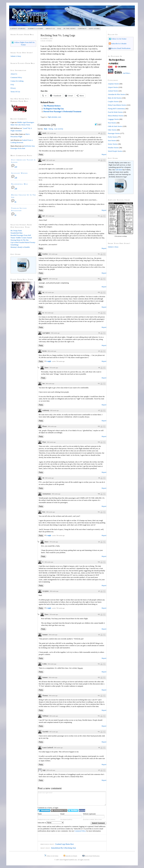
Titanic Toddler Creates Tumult (21, 238)
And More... (127, 73)
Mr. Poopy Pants (16, 231)
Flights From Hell (72, 16)
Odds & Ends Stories (115, 126)
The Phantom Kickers (52, 106)
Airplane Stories (114, 84)
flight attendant (52, 117)
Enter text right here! (72, 798)
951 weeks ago (52, 133)
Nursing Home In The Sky (20, 240)
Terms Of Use (15, 92)
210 (14, 167)
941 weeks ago (50, 216)
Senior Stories (113, 144)
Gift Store (94, 28)
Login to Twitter (73, 810)
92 (14, 215)
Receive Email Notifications (121, 48)
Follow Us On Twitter (119, 39)
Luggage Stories (114, 119)
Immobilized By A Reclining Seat (63, 848)
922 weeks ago (50, 292)
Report (104, 154)
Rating (51, 129)
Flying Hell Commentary (117, 109)
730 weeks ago (54, 368)
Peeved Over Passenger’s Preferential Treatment (62, 112)
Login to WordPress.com (59, 810)
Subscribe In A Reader (119, 44)
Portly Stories (113, 137)
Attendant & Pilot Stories (117, 94)
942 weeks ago (51, 160)
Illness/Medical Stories (116, 116)
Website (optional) (89, 814)
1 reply (49, 361)
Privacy (13, 88)
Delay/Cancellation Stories (117, 105)
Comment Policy (80, 831)
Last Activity (59, 129)
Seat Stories (47, 41)
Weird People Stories (115, 151)
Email (62, 814)
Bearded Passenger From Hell (21, 235)
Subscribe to (51, 823)
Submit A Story (36, 28)
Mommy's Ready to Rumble (20, 247)
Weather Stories (113, 148)
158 (14, 178)
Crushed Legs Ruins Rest (64, 844)
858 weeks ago (51, 770)
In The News (70, 28)
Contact (82, 28)
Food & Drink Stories (115, 112)
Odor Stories (112, 130)
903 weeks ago (54, 732)
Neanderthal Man (20, 184)
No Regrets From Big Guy (54, 109)
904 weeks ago (55, 333)
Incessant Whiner (20, 173)
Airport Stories (113, 87)
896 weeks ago (58, 748)
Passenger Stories (114, 133)
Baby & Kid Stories (115, 98)
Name (40, 814)
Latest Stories (18, 28)
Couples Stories (113, 101)
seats (60, 117)
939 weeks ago (53, 279)
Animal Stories (113, 91)
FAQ (59, 28)
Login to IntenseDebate (44, 810)
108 (14, 189)
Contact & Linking (17, 81)
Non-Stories (112, 123)
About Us (50, 28)
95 (14, 202)
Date (46, 129)
